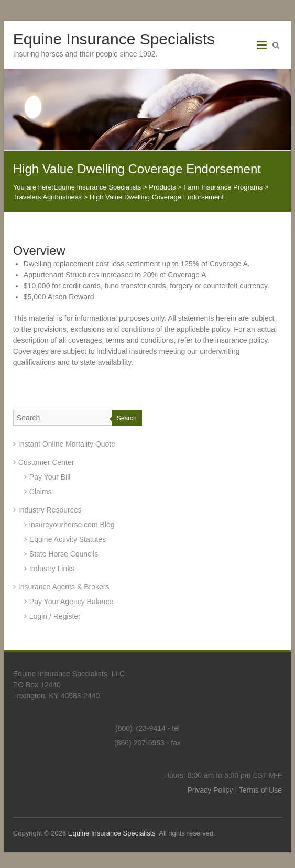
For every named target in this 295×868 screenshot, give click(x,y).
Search (127, 418)
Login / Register (55, 616)
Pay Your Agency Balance (71, 602)
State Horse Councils (64, 554)
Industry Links (52, 569)
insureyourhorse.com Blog (72, 525)
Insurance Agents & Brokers (64, 587)
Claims (41, 492)
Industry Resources (50, 510)
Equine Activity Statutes (68, 539)
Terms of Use (260, 790)
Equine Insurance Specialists (114, 39)
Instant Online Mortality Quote (67, 444)
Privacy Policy (210, 790)
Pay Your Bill (50, 477)
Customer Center (46, 462)
